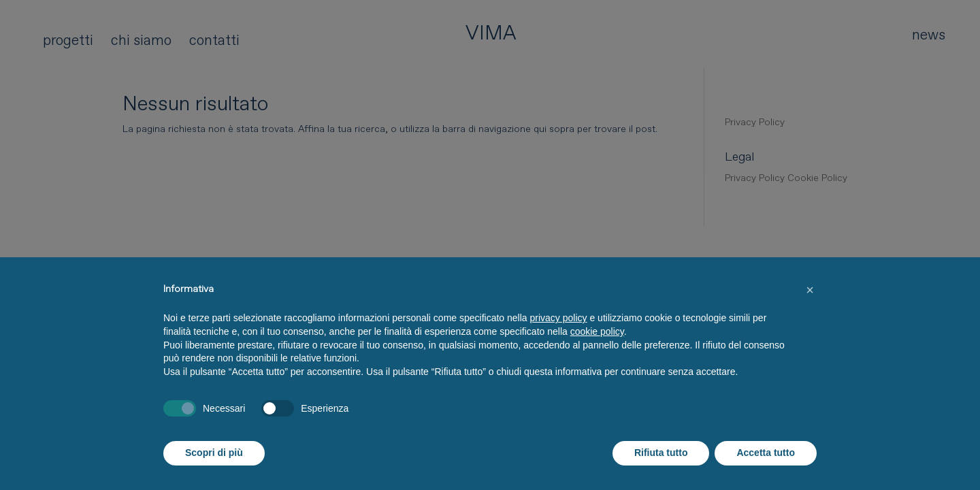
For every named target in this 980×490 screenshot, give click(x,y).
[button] (810, 290)
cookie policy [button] (597, 331)
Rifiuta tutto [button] (661, 453)
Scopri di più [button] (214, 453)
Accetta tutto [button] (766, 453)
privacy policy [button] (559, 318)
